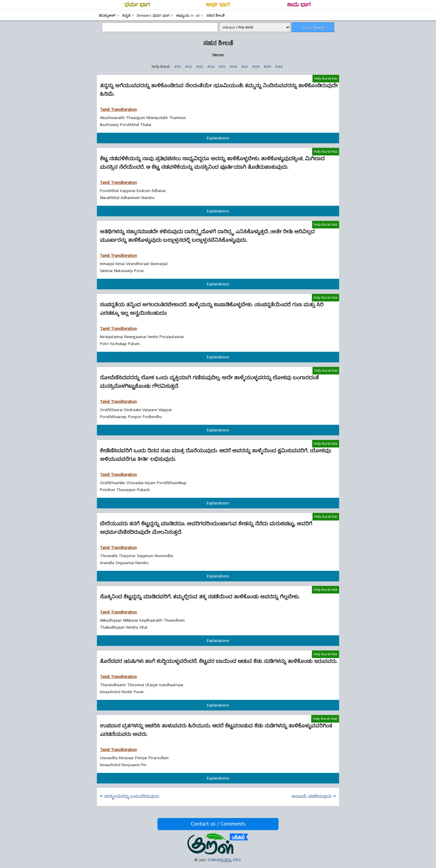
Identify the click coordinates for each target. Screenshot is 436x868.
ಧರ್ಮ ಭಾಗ (137, 5)
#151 (178, 67)
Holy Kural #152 (326, 151)
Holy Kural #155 (326, 371)
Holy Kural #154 (325, 298)
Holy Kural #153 (326, 224)
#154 (211, 67)
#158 (256, 67)
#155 (222, 67)
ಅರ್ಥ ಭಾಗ (218, 5)
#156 (233, 67)
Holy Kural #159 (325, 654)
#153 (200, 67)
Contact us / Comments (218, 824)
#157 (245, 67)
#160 (279, 67)
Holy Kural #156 (326, 444)
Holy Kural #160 (325, 719)
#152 (188, 67)
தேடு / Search (313, 28)
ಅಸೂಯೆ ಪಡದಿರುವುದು (312, 796)
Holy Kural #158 (325, 590)
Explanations (218, 138)
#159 (267, 67)
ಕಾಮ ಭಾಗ (299, 5)
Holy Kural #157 (326, 517)
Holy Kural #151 (326, 78)
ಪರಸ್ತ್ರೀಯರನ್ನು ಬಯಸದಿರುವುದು (132, 796)
